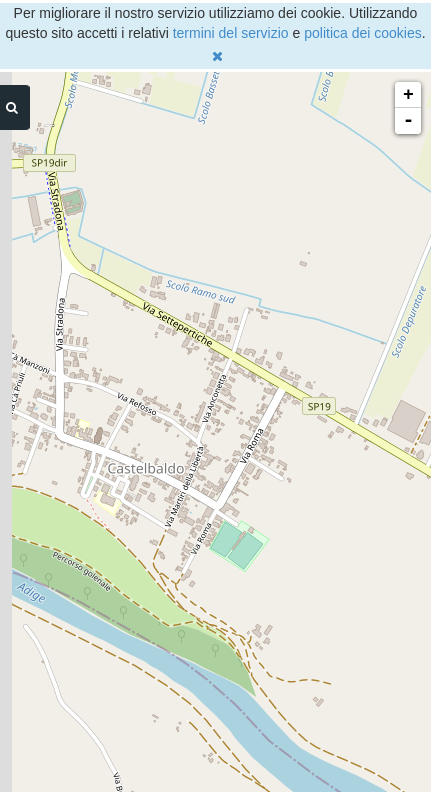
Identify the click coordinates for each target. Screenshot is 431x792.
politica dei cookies (363, 33)
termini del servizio (231, 33)
